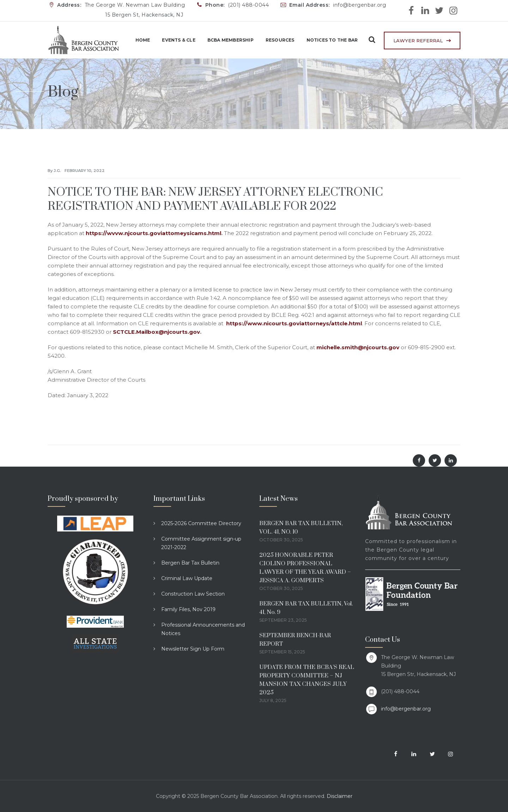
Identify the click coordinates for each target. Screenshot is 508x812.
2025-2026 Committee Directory (201, 523)
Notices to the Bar (327, 40)
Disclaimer (340, 796)
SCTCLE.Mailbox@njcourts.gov (156, 332)
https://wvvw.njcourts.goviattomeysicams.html (153, 233)
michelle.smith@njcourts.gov (358, 347)
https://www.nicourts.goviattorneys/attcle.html (294, 323)
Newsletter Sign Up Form (193, 649)
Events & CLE (174, 40)
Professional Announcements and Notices (203, 629)
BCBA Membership (226, 40)
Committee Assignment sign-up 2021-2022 (201, 543)
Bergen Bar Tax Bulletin (190, 563)
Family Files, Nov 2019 (188, 609)
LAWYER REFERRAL (418, 41)
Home (138, 40)
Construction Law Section (193, 594)
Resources (275, 40)
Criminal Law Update (187, 578)
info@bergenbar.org (406, 709)
